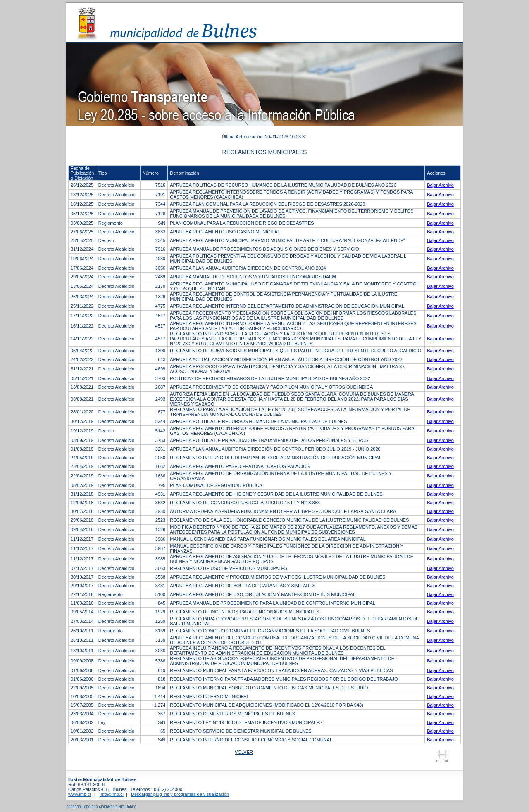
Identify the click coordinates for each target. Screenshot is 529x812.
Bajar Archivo (440, 185)
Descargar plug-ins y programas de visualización (180, 794)
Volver (244, 752)
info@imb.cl (112, 794)
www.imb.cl (80, 794)
